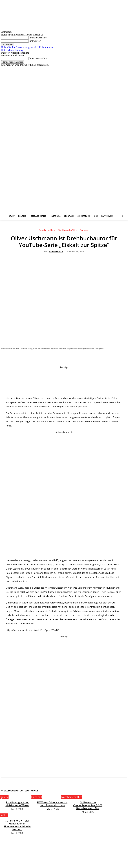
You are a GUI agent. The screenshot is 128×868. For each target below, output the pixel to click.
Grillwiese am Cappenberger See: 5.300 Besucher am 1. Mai (88, 803)
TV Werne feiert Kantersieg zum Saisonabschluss (53, 803)
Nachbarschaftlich (67, 231)
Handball (36, 797)
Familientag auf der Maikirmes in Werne (17, 803)
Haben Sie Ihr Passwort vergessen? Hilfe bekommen (27, 47)
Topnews (85, 231)
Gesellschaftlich (47, 231)
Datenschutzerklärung (12, 50)
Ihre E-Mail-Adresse (39, 59)
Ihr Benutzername (38, 38)
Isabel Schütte (56, 252)
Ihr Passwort (35, 41)
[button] (123, 216)
